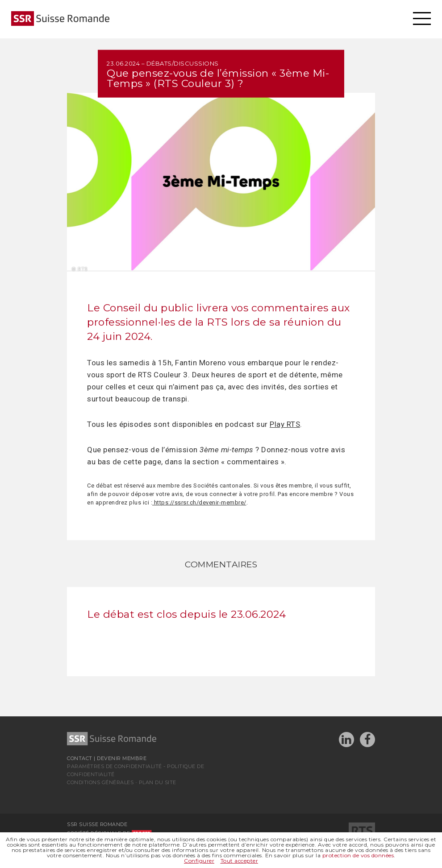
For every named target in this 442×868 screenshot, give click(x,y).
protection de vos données (358, 855)
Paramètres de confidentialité (115, 766)
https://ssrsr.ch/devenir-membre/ (199, 502)
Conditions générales (100, 782)
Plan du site (158, 782)
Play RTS (285, 424)
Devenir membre (122, 758)
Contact (80, 758)
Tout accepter (240, 861)
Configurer (199, 861)
